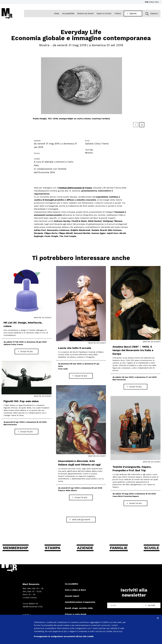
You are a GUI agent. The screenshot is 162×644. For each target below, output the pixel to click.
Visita (57, 13)
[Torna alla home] (7, 14)
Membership (16, 548)
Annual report (72, 596)
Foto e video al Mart (75, 590)
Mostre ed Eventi (86, 13)
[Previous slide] (136, 125)
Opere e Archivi (104, 13)
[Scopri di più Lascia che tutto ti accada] (81, 376)
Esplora (151, 14)
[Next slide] (142, 125)
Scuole (151, 548)
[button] (147, 14)
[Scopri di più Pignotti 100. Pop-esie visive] (27, 432)
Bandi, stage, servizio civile (79, 608)
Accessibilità (68, 13)
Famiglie (119, 548)
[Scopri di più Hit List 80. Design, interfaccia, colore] (27, 352)
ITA (147, 2)
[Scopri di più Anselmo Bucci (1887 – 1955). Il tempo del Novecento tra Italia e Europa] (135, 387)
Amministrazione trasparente (80, 602)
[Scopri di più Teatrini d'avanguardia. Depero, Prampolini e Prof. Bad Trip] (135, 503)
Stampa (53, 548)
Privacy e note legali (75, 614)
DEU (157, 2)
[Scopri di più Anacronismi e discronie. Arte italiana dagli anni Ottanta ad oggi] (81, 497)
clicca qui (118, 631)
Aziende (85, 548)
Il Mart (118, 13)
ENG (152, 2)
